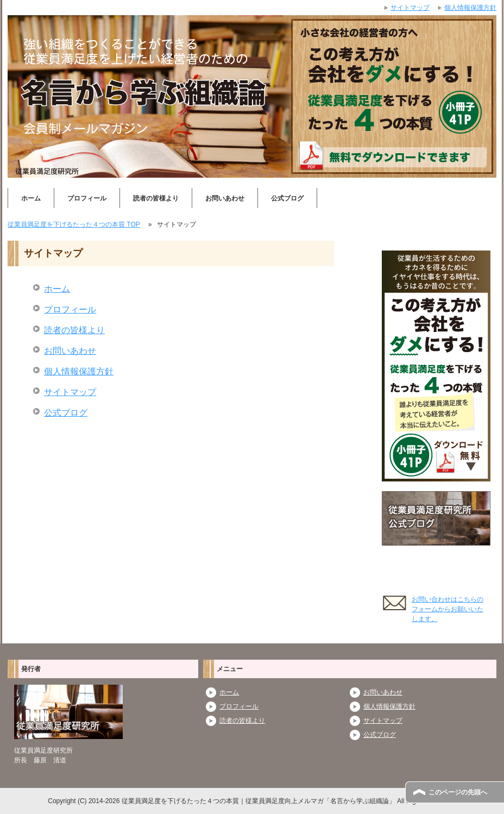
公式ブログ (287, 198)
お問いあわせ (225, 198)
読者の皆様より (156, 198)
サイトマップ (70, 392)
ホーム (31, 198)
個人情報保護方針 (79, 371)
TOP (74, 224)
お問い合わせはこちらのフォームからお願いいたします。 (448, 609)
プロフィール (87, 198)
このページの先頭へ (458, 792)
